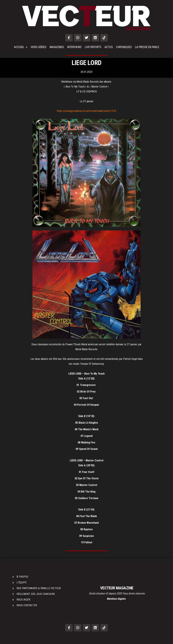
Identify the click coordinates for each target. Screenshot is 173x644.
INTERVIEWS (74, 47)
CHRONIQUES (125, 47)
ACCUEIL (18, 47)
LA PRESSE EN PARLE (149, 47)
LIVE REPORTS (93, 47)
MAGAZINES (55, 47)
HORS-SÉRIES (36, 47)
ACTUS (109, 47)
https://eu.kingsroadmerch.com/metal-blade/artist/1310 (86, 111)
